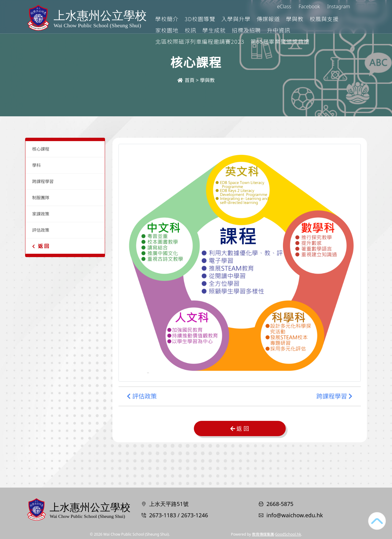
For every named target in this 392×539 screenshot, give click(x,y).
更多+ (344, 19)
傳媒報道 (294, 19)
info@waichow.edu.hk (295, 515)
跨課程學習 (43, 181)
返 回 (41, 246)
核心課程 (41, 149)
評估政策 (41, 230)
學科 (36, 165)
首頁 (186, 80)
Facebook (309, 6)
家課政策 (41, 214)
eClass (284, 6)
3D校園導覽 (226, 19)
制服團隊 (41, 198)
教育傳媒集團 (263, 534)
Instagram (339, 6)
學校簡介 (193, 19)
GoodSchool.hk (288, 534)
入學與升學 (262, 19)
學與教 (320, 19)
